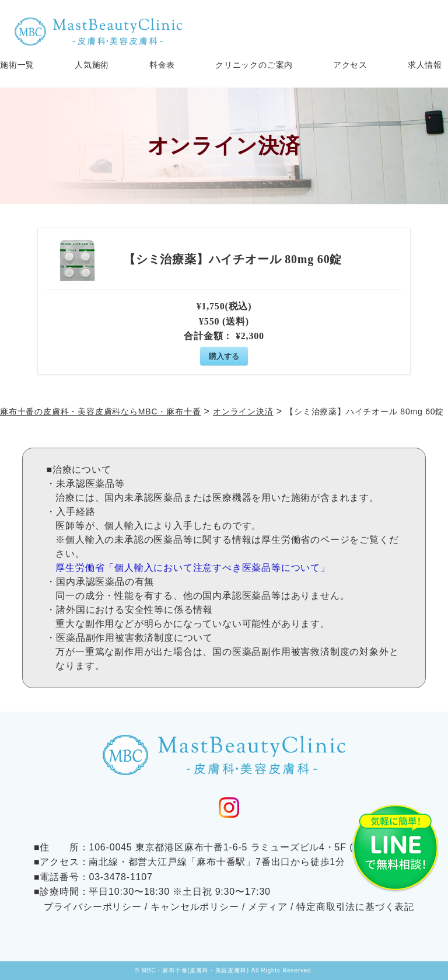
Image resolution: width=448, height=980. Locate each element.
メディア (267, 907)
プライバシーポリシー (93, 907)
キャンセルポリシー (195, 907)
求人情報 (425, 65)
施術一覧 (17, 65)
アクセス (350, 65)
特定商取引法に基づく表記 (355, 907)
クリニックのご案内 (254, 65)
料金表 (162, 65)
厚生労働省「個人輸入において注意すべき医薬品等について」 (192, 568)
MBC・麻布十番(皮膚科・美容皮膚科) (195, 970)
